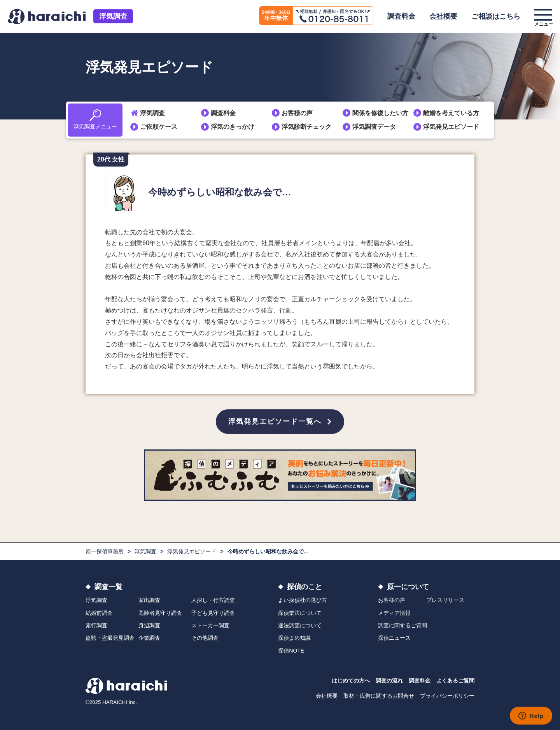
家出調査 (149, 600)
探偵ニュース (394, 638)
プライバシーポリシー (447, 696)
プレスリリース (445, 600)
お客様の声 (297, 113)
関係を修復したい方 (380, 113)
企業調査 (149, 638)
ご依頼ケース (159, 127)
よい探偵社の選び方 (303, 600)
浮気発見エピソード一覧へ (275, 421)
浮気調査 (113, 16)
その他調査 (205, 638)
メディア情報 (394, 613)
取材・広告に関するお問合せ (379, 696)
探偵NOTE (291, 651)
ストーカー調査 (210, 625)
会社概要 (443, 16)
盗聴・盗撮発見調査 (110, 638)
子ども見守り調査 (213, 613)
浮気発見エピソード (451, 127)
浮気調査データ (374, 127)
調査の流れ (389, 681)
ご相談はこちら (496, 16)
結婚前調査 (99, 613)
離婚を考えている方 (451, 113)
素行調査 (96, 625)
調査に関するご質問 (402, 625)
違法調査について (300, 625)
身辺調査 (149, 625)
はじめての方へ (351, 681)
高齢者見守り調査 (160, 613)
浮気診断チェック (306, 127)
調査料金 (401, 16)
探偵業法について (300, 613)
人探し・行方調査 (213, 600)
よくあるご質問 (455, 681)
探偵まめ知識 (294, 638)
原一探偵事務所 (105, 551)
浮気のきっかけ (233, 127)
